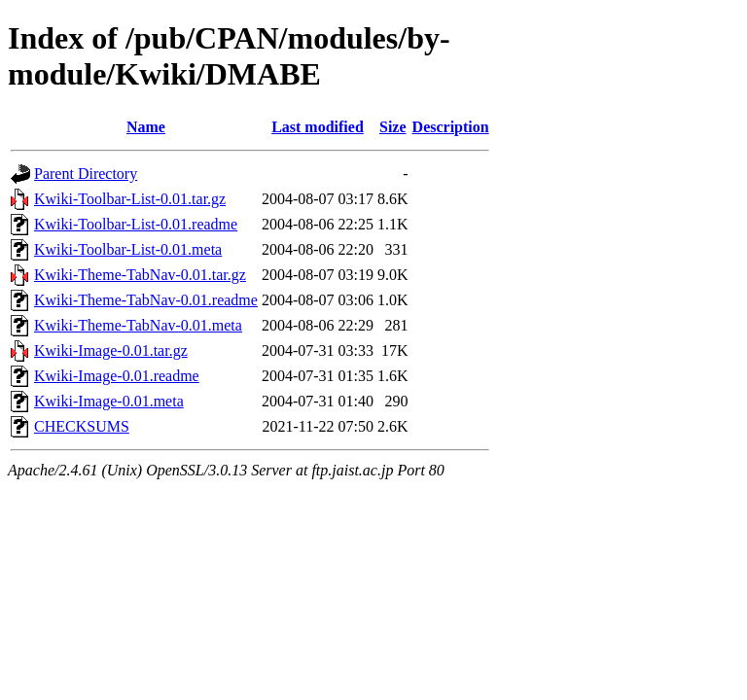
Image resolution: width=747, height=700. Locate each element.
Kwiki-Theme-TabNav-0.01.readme (146, 300)
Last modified (318, 127)
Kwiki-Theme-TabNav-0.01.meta (138, 325)
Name (146, 127)
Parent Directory (86, 174)
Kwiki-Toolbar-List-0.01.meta (128, 249)
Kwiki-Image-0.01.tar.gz (111, 350)
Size (393, 127)
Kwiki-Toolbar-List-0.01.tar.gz (130, 199)
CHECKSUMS (82, 426)
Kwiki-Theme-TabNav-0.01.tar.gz (140, 275)
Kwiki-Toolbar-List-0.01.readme (136, 224)
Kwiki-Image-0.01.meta (109, 401)
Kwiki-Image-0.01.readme (117, 376)
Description (451, 127)
